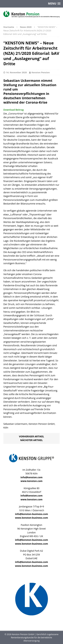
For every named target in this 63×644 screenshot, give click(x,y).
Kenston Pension (41, 72)
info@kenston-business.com (32, 514)
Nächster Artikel (32, 440)
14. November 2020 (16, 72)
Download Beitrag (14, 110)
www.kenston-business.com (32, 518)
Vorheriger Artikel (32, 436)
